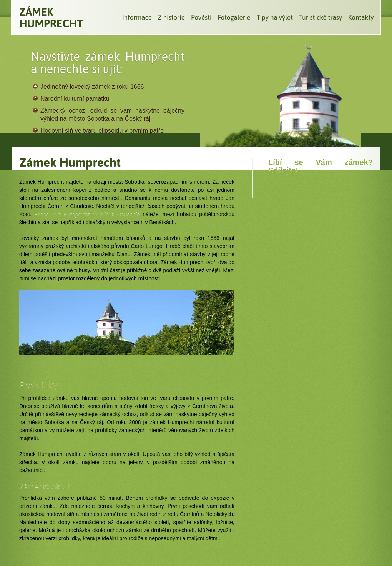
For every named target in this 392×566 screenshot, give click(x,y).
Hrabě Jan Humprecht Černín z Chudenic (87, 214)
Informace (137, 17)
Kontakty (361, 17)
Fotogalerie (234, 17)
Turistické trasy (321, 17)
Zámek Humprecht (51, 18)
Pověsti (201, 17)
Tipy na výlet (275, 17)
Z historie (171, 17)
